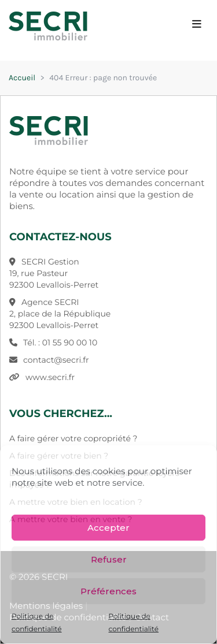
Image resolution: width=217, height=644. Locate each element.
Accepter (108, 528)
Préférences (108, 591)
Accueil (22, 78)
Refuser (109, 559)
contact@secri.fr (56, 360)
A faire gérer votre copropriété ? (73, 438)
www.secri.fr (50, 377)
